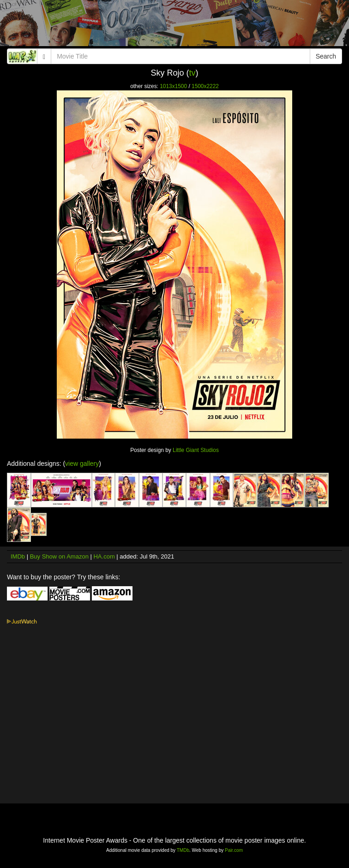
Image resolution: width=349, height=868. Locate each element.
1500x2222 (205, 86)
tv (193, 73)
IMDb (18, 556)
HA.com (104, 556)
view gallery (82, 464)
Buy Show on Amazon (59, 556)
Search (326, 56)
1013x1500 (173, 86)
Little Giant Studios (196, 450)
